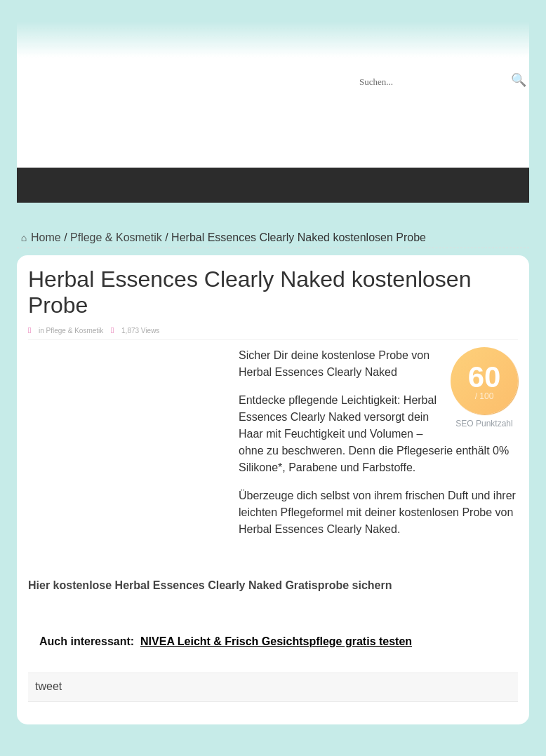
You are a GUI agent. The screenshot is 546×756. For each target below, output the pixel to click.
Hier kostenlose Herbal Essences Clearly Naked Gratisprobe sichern (210, 585)
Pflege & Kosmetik (116, 237)
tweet (48, 686)
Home (39, 237)
